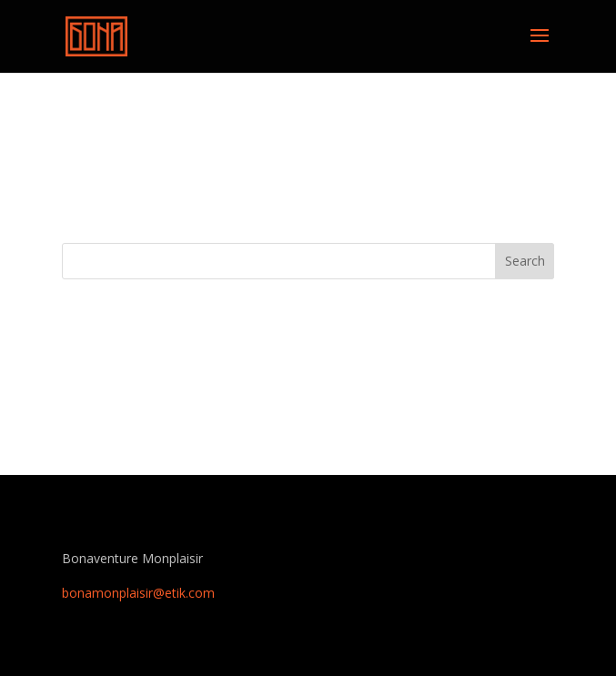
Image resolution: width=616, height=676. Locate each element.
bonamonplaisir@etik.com (138, 593)
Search (525, 261)
